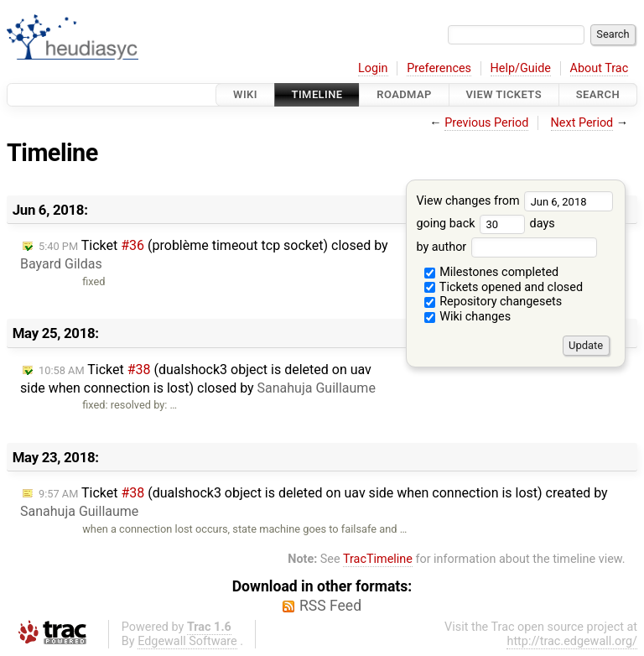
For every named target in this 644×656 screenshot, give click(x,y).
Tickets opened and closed (504, 287)
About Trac (600, 68)
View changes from (514, 201)
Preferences (439, 68)
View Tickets (504, 94)
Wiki (245, 94)
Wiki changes (468, 317)
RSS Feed (330, 606)
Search (598, 94)
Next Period (582, 123)
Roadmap (404, 94)
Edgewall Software (187, 641)
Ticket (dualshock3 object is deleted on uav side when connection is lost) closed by (198, 379)
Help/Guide (521, 68)
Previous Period (486, 123)
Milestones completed (492, 272)
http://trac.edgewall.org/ (572, 641)
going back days (485, 224)
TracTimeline (378, 559)
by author (506, 247)
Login (373, 68)
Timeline (317, 94)
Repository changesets (493, 302)
